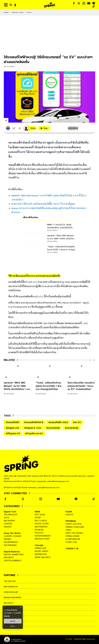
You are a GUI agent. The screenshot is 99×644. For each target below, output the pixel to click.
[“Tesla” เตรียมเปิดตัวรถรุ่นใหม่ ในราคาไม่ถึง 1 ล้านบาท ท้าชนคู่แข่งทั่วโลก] (50, 388)
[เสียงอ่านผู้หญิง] (30, 128)
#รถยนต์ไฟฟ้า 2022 (58, 422)
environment (11, 542)
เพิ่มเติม (7, 616)
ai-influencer (73, 539)
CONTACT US (72, 549)
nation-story (42, 539)
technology (11, 515)
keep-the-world (74, 533)
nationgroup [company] (11, 587)
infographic (41, 527)
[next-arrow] (94, 360)
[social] (74, 3)
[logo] (50, 5)
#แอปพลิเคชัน (72, 428)
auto (7, 518)
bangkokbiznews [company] (13, 598)
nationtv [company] (9, 603)
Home (6, 13)
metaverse (9, 521)
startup (8, 524)
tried (68, 530)
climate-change (13, 536)
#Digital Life (12, 428)
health (69, 515)
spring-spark (72, 536)
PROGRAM (71, 521)
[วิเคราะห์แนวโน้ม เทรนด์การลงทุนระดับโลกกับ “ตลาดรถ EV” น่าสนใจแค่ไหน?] (81, 388)
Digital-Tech (18, 13)
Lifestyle (39, 545)
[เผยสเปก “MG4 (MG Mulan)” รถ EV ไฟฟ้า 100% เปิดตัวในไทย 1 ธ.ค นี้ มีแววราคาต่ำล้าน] (18, 388)
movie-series (42, 551)
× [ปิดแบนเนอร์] (21, 607)
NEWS (38, 512)
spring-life (40, 548)
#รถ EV (77, 422)
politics (39, 533)
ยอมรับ (13, 621)
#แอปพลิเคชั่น (53, 428)
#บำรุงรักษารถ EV (34, 434)
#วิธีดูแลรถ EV (13, 434)
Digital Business (12, 552)
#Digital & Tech (33, 428)
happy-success (74, 524)
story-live (71, 542)
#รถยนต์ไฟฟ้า (12, 422)
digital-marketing (14, 555)
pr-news (39, 530)
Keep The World (12, 533)
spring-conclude (75, 527)
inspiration (41, 554)
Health (69, 512)
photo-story (42, 524)
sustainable (10, 545)
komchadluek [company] (11, 592)
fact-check (41, 521)
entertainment (43, 536)
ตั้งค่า (13, 626)
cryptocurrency (13, 561)
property (9, 558)
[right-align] (10, 5)
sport (38, 518)
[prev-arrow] (91, 360)
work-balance (43, 557)
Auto (29, 13)
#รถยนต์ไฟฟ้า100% (34, 422)
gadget (8, 527)
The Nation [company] (10, 581)
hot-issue (40, 515)
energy (8, 539)
